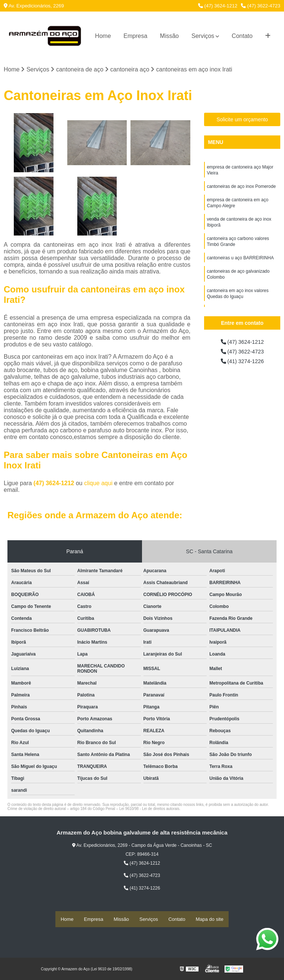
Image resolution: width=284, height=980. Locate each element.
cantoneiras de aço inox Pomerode (241, 189)
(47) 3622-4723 (261, 6)
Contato (242, 36)
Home (103, 36)
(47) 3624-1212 (218, 6)
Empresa (135, 36)
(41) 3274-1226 (242, 364)
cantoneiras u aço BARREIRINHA (240, 266)
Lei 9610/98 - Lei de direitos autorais (149, 809)
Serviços (203, 36)
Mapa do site (209, 920)
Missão (169, 36)
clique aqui (98, 484)
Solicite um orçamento (242, 120)
